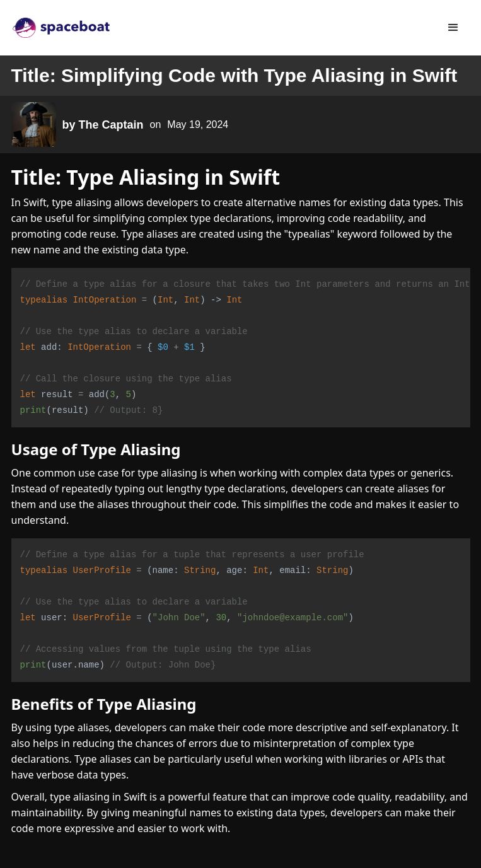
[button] (453, 28)
